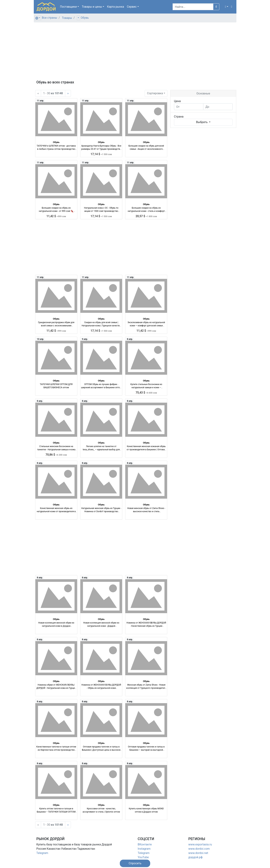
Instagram (144, 849)
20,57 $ (146, 216)
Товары (67, 18)
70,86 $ (56, 455)
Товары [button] (92, 7)
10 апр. (40, 339)
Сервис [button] (132, 7)
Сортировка (155, 93)
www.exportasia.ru (200, 844)
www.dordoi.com (199, 849)
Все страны (49, 18)
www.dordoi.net (198, 853)
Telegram (42, 853)
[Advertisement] (135, 53)
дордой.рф (196, 857)
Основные (203, 93)
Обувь (85, 18)
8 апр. (130, 339)
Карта (116, 7)
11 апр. (40, 101)
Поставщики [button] (68, 7)
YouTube (143, 857)
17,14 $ (101, 154)
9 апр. (85, 339)
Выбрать (202, 122)
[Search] (193, 7)
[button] (227, 7)
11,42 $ (56, 216)
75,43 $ (146, 393)
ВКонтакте (145, 844)
